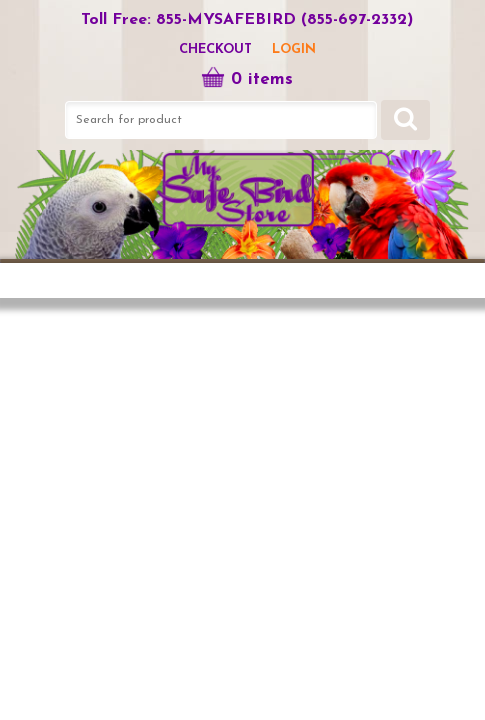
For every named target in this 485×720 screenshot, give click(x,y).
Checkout (215, 49)
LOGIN (294, 49)
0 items (247, 79)
